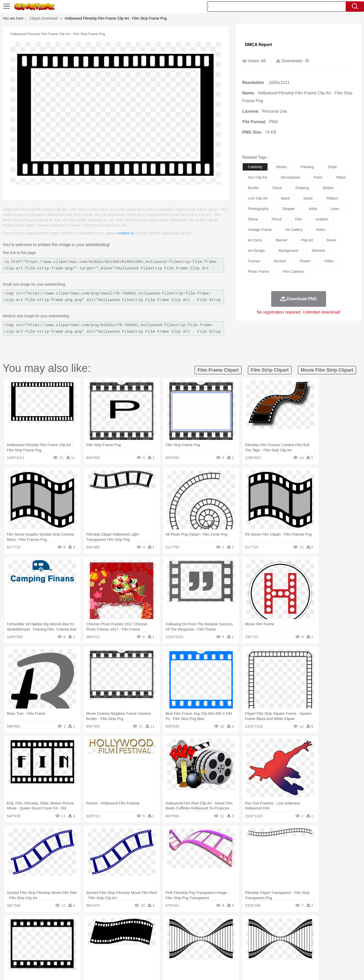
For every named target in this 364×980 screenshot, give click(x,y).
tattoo (341, 177)
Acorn (48, 924)
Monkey (235, 932)
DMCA (306, 970)
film (299, 219)
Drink (88, 956)
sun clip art (258, 177)
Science (216, 948)
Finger (252, 940)
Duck (134, 932)
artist (313, 209)
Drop (266, 924)
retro (321, 230)
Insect (212, 932)
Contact (291, 970)
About (239, 970)
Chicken (102, 932)
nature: (34, 924)
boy (206, 940)
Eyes (151, 940)
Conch (102, 924)
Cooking (252, 956)
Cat (90, 932)
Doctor (131, 940)
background (288, 251)
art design (256, 251)
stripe (332, 167)
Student (50, 948)
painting (307, 167)
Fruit (116, 956)
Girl (197, 940)
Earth (114, 924)
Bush (244, 924)
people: (34, 940)
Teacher (65, 948)
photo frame (258, 271)
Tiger (284, 932)
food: (33, 955)
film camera (293, 271)
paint (318, 177)
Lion (223, 932)
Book (78, 948)
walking (164, 940)
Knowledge (186, 948)
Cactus (89, 924)
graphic (322, 219)
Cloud (255, 924)
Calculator (272, 948)
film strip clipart (270, 370)
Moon (190, 924)
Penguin (271, 932)
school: (34, 948)
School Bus (157, 948)
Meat (126, 956)
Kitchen (189, 956)
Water (233, 924)
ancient (280, 261)
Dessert (75, 956)
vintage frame (260, 230)
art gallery (294, 230)
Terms (253, 970)
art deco (255, 240)
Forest (278, 924)
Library (202, 948)
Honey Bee (196, 932)
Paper (229, 948)
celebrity (255, 167)
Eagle (145, 932)
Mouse (249, 932)
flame (253, 219)
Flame (135, 924)
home (177, 940)
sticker (281, 167)
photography (258, 209)
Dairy (62, 956)
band (285, 198)
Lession (288, 948)
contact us (126, 233)
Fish (172, 932)
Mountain (218, 924)
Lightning (176, 924)
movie (331, 240)
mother (95, 940)
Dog (124, 932)
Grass (162, 924)
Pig (259, 932)
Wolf (307, 932)
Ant (47, 932)
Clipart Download (44, 18)
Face (240, 940)
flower (305, 261)
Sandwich (140, 956)
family (82, 940)
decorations (291, 177)
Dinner (202, 956)
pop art (307, 240)
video (329, 261)
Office (241, 948)
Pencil (123, 948)
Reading (109, 948)
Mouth (229, 940)
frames (254, 261)
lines (335, 209)
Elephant (159, 932)
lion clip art (258, 198)
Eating (226, 956)
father (216, 940)
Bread (238, 956)
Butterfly (78, 932)
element (318, 251)
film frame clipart (218, 370)
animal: (34, 932)
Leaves (75, 924)
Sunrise (203, 924)
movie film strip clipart (327, 370)
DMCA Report (258, 45)
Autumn (61, 924)
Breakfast (48, 956)
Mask (48, 940)
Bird (66, 932)
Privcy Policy (271, 970)
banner (281, 240)
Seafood (156, 956)
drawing (302, 188)
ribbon (332, 198)
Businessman (113, 940)
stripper (289, 209)
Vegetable (172, 956)
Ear (142, 940)
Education (138, 948)
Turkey (296, 932)
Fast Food (102, 956)
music (308, 198)
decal (277, 188)
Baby (59, 940)
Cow (114, 932)
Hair (188, 940)
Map (171, 948)
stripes (328, 188)
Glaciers (149, 924)
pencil (277, 219)
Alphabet (255, 948)
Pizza (214, 956)
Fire (124, 924)
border (253, 188)
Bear (56, 932)
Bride (70, 940)
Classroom (92, 948)
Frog (182, 932)
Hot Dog (267, 956)
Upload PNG (326, 970)
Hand (264, 940)
